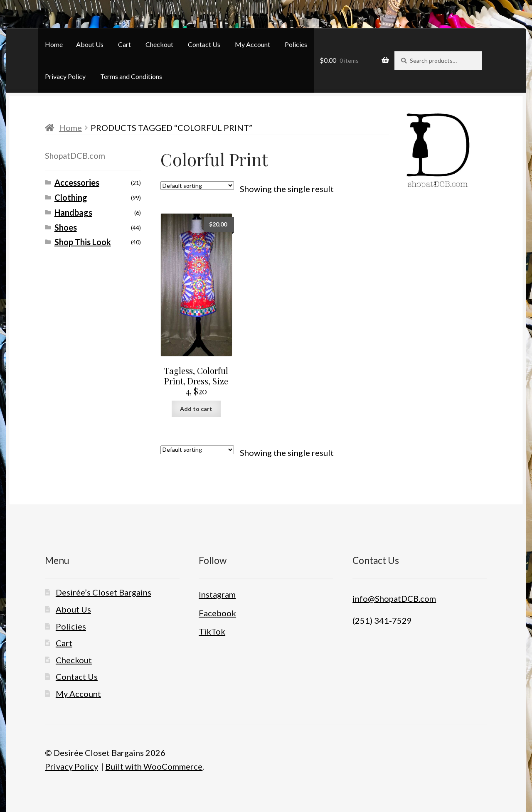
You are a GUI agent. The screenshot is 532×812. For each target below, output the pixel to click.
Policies (296, 44)
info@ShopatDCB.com (394, 598)
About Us (90, 44)
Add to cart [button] (196, 409)
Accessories (77, 182)
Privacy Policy (65, 76)
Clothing (71, 197)
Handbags (73, 212)
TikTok (212, 631)
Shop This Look (83, 242)
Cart (124, 44)
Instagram (217, 594)
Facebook (217, 613)
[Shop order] (197, 186)
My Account (252, 44)
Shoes (66, 227)
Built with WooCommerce (154, 766)
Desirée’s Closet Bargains (103, 592)
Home (54, 44)
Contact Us (204, 44)
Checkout (159, 44)
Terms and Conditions (131, 76)
